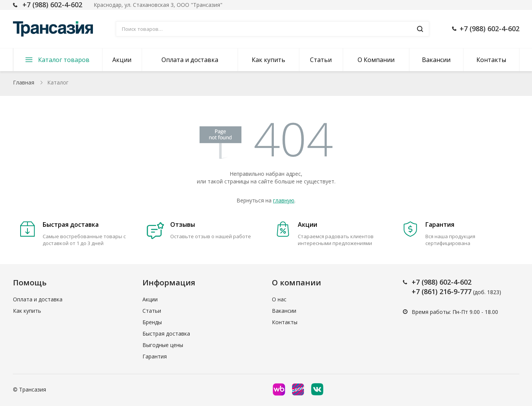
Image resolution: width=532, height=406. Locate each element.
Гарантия (155, 356)
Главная (24, 82)
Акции (122, 60)
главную (284, 200)
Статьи (321, 60)
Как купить (268, 60)
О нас (279, 299)
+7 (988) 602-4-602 (52, 5)
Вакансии (436, 60)
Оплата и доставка (190, 60)
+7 (417, 282)
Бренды (152, 322)
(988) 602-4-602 (447, 282)
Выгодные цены (163, 345)
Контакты (491, 60)
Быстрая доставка (166, 334)
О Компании (376, 60)
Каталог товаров (64, 60)
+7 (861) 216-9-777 (442, 291)
